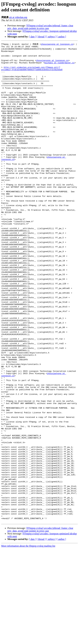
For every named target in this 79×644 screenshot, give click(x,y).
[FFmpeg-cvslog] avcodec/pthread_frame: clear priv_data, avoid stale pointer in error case (40, 27)
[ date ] (33, 37)
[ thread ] (41, 37)
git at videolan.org (18, 17)
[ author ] (61, 37)
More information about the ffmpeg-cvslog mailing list (28, 641)
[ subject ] (51, 37)
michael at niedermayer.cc (60, 66)
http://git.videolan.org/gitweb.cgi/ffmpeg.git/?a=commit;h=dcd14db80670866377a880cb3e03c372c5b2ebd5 (32, 73)
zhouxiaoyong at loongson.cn (57, 44)
